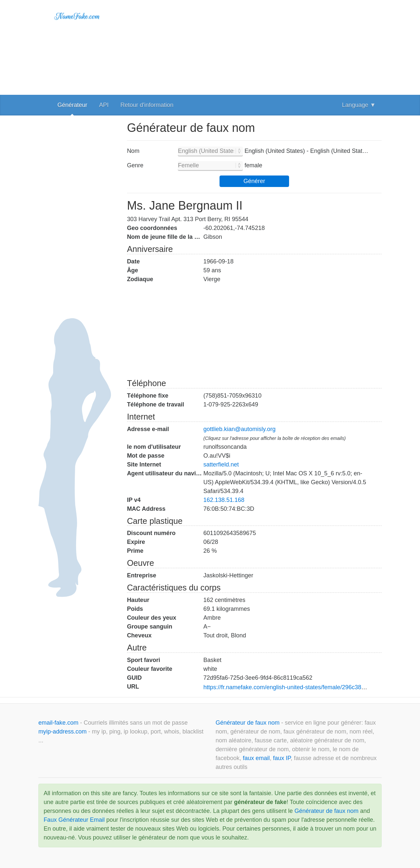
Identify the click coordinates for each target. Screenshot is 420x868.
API (104, 105)
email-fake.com (59, 723)
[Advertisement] (254, 46)
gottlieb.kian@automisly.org (240, 429)
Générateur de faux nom (248, 723)
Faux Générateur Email (74, 820)
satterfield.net (221, 465)
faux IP (282, 758)
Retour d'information (147, 105)
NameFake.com (77, 16)
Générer (254, 181)
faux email (256, 758)
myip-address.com (63, 732)
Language (359, 105)
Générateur (72, 105)
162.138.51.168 (224, 500)
